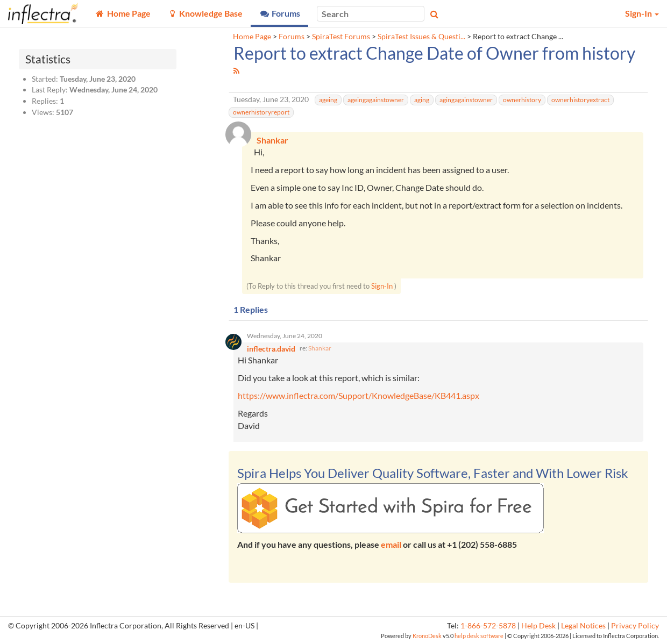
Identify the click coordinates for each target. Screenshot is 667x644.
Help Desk (538, 626)
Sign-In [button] (642, 13)
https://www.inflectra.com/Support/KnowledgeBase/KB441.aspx (359, 396)
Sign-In (382, 286)
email (391, 544)
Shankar (320, 348)
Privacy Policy (635, 626)
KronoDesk (427, 636)
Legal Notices (583, 626)
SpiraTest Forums (341, 37)
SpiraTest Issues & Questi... (421, 37)
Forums (292, 37)
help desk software (479, 636)
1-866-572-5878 (488, 626)
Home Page (252, 37)
